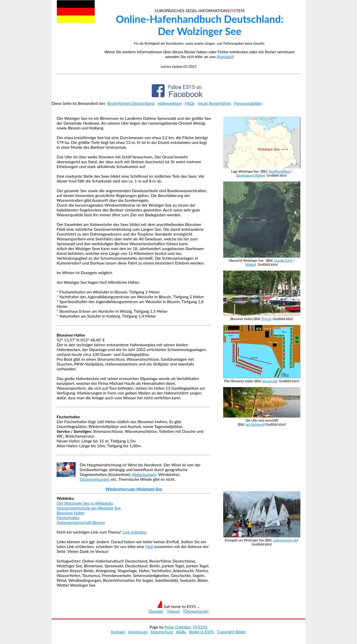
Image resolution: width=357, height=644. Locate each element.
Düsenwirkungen (95, 479)
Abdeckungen (144, 474)
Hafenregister (170, 103)
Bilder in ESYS (202, 632)
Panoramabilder (248, 103)
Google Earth (283, 260)
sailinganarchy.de (285, 540)
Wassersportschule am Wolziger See (89, 508)
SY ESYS (200, 627)
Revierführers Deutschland (131, 103)
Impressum (138, 632)
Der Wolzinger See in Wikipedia (85, 503)
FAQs (190, 103)
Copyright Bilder (232, 632)
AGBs (181, 632)
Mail (149, 546)
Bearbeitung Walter (250, 175)
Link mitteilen (135, 532)
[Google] (156, 611)
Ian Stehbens (255, 424)
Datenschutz (162, 632)
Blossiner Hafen (71, 513)
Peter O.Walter (178, 627)
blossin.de (269, 381)
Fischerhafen (68, 517)
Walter (250, 265)
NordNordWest (279, 171)
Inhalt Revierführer (214, 103)
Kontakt (118, 632)
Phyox (266, 319)
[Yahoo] (173, 611)
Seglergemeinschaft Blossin (81, 522)
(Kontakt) (225, 56)
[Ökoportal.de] (196, 611)
